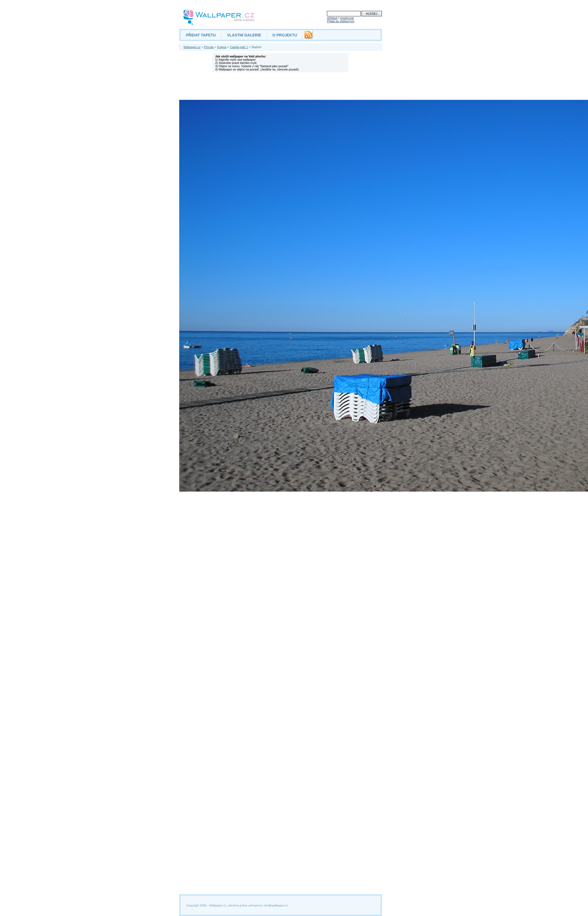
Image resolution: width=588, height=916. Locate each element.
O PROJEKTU (285, 35)
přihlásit (332, 18)
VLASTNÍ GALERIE (244, 35)
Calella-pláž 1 (239, 47)
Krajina (222, 47)
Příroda (209, 47)
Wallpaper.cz (192, 47)
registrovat (347, 18)
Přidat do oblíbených (341, 21)
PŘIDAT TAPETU (201, 35)
